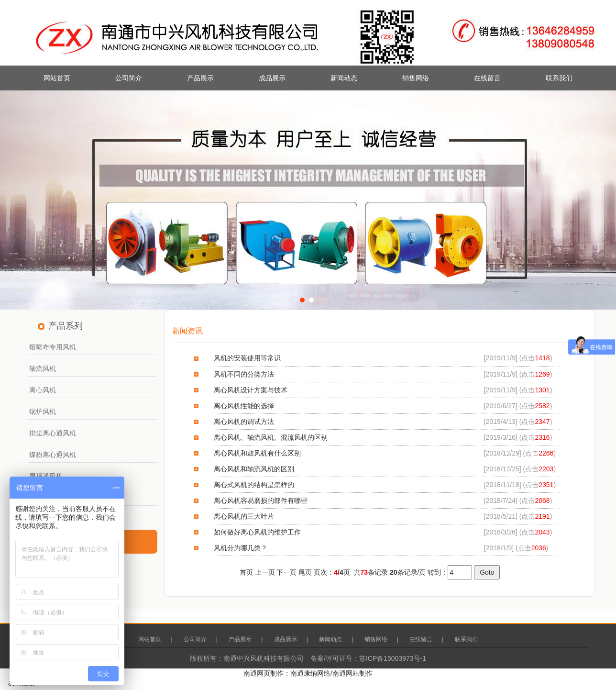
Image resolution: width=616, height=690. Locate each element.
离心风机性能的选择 (244, 406)
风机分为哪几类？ (241, 548)
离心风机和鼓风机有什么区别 (257, 453)
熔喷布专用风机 (53, 347)
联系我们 (559, 78)
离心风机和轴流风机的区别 (254, 469)
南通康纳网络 (310, 673)
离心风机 (43, 390)
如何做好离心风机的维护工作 (257, 532)
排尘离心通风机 (53, 433)
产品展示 (200, 78)
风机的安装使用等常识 (247, 358)
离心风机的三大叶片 (244, 516)
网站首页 (57, 78)
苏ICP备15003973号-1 (393, 658)
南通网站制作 (352, 673)
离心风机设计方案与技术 (251, 390)
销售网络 (416, 78)
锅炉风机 (43, 412)
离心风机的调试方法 (244, 422)
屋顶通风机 (46, 476)
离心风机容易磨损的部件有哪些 (261, 501)
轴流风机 (43, 368)
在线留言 (487, 78)
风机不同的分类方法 (244, 374)
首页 (246, 572)
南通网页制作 (264, 673)
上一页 (265, 572)
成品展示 (272, 78)
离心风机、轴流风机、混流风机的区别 (271, 437)
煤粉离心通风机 (53, 455)
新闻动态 (344, 78)
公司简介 (129, 78)
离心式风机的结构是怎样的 (254, 485)
